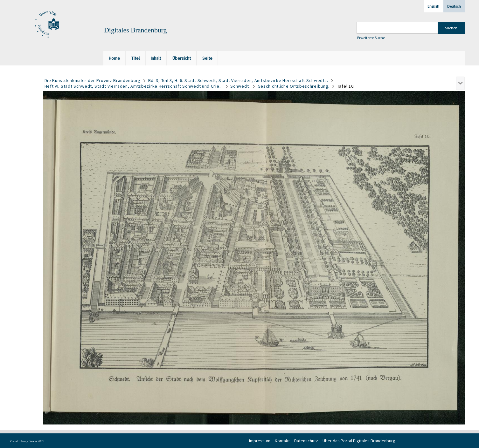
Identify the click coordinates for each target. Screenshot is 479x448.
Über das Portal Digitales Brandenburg (359, 441)
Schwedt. (240, 86)
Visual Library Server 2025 (27, 441)
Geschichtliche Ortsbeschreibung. (294, 86)
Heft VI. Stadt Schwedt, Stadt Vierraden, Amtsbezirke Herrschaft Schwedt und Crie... (134, 86)
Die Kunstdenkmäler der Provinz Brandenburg (93, 80)
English (433, 6)
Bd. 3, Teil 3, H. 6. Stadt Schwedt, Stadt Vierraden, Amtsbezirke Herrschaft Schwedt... (238, 80)
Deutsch (454, 6)
